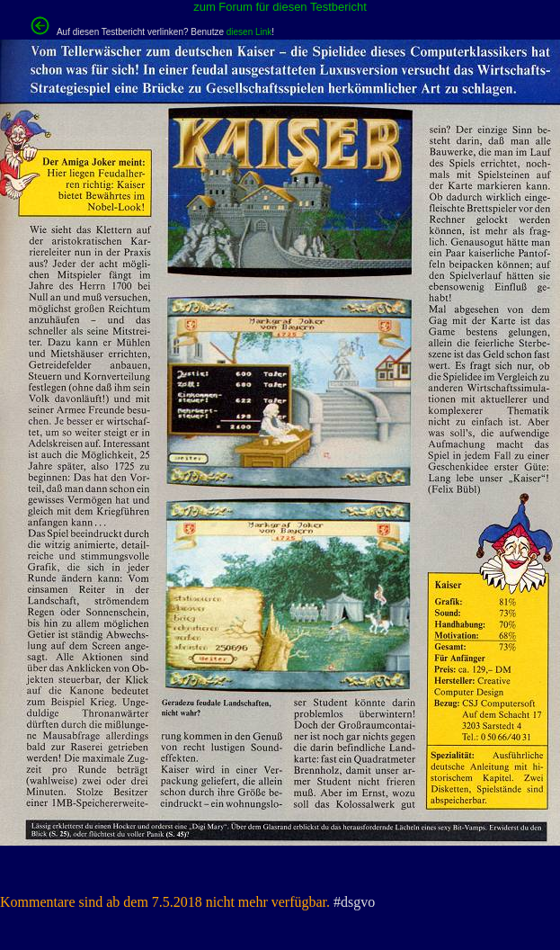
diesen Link (249, 32)
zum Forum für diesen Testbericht (280, 7)
